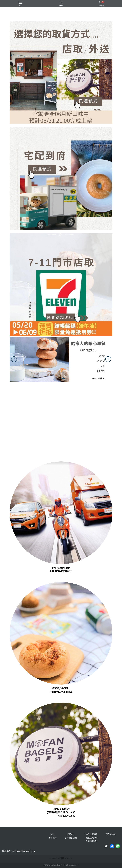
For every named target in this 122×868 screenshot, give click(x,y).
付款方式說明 (91, 834)
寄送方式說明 (91, 838)
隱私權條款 (111, 834)
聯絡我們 (53, 838)
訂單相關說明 (71, 838)
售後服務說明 (91, 841)
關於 (53, 834)
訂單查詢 (71, 834)
